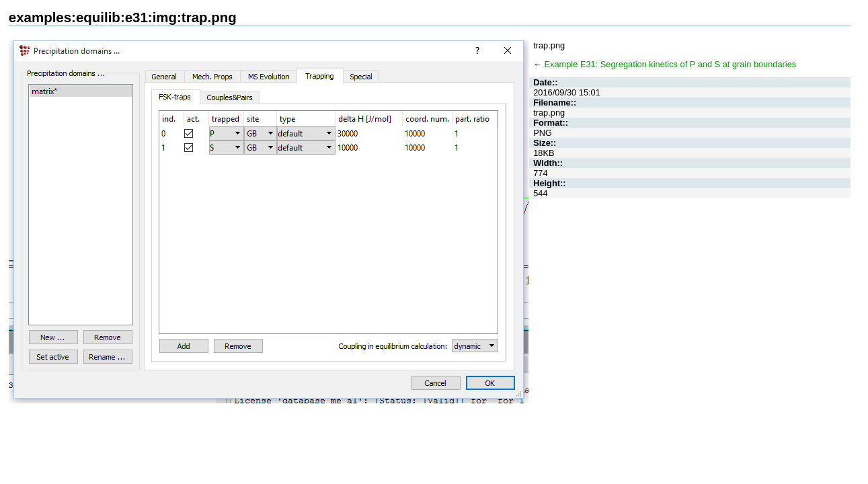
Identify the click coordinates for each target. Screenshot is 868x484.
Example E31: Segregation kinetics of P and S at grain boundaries (671, 64)
